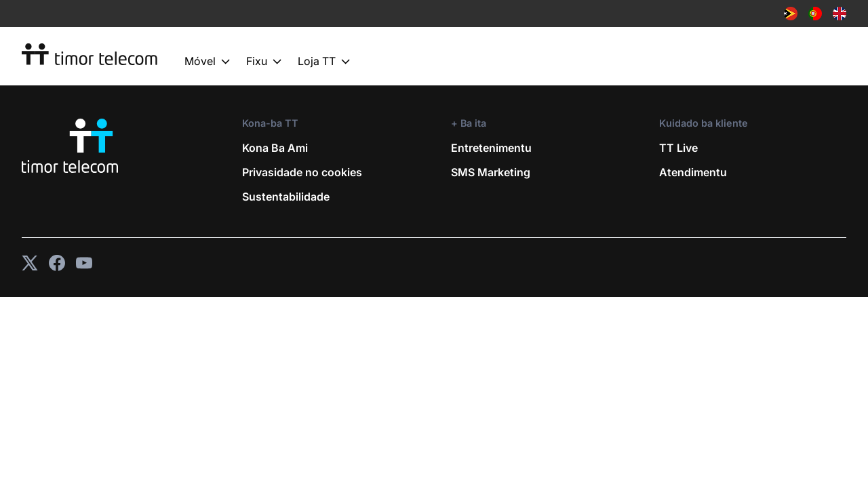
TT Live (678, 148)
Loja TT (324, 62)
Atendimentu (693, 172)
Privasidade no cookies (302, 172)
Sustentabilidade (286, 197)
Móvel (207, 62)
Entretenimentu (491, 148)
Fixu (264, 62)
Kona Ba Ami (275, 148)
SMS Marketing (491, 172)
